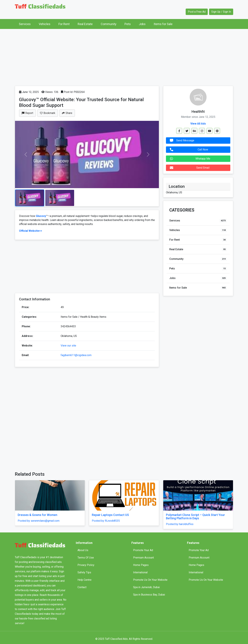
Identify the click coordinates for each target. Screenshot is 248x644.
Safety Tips (84, 572)
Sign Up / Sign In (221, 12)
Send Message (181, 141)
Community (109, 24)
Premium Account (143, 558)
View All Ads (198, 124)
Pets (128, 24)
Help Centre (84, 580)
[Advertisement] (124, 57)
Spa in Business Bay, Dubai (149, 595)
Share (67, 113)
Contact (82, 587)
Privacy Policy (86, 565)
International (140, 572)
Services (25, 24)
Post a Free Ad (197, 12)
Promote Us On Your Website (150, 580)
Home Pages (141, 565)
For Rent (64, 24)
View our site (68, 346)
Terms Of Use (86, 558)
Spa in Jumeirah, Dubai (146, 587)
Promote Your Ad (143, 550)
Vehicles (45, 24)
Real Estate (85, 24)
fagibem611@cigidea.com (76, 355)
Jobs (142, 24)
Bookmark (48, 113)
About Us (83, 550)
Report (27, 113)
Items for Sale (163, 24)
